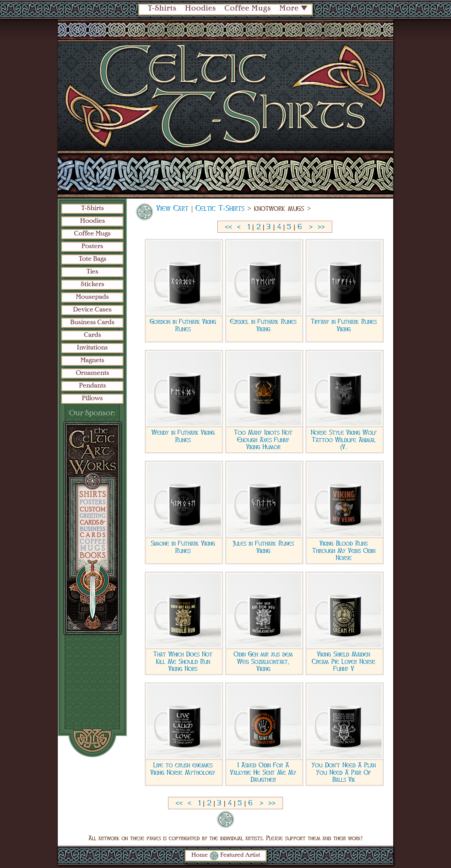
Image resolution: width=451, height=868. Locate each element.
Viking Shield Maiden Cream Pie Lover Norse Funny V (344, 661)
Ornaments (92, 373)
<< (228, 227)
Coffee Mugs (248, 9)
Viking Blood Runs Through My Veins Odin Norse (344, 551)
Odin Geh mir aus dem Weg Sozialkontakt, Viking (263, 661)
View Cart (172, 208)
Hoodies (200, 9)
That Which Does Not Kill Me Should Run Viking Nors (183, 661)
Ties (92, 272)
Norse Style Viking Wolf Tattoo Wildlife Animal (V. (344, 440)
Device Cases (92, 310)
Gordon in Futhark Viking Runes (183, 325)
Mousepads (92, 297)
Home (200, 855)
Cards (92, 335)
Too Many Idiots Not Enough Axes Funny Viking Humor (263, 440)
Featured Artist (240, 855)
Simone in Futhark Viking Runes (183, 547)
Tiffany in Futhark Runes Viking (344, 325)
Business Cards (92, 322)
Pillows (92, 398)
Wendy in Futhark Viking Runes (183, 436)
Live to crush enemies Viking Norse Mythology (183, 769)
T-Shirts (162, 9)
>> (321, 227)
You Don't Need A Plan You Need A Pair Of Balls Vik (343, 772)
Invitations (92, 348)
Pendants (92, 386)
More (289, 9)
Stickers (92, 284)
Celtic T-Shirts (220, 208)
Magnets (92, 360)
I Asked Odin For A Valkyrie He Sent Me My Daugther (263, 772)
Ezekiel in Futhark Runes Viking (263, 325)
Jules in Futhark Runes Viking (263, 547)
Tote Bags (92, 259)
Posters (92, 246)
